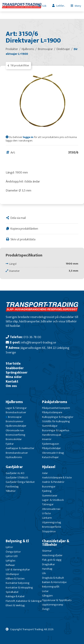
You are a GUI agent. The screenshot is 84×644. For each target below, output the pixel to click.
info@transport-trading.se (39, 342)
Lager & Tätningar (16, 408)
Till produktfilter (18, 65)
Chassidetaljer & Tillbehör (56, 543)
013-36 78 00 (32, 337)
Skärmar (47, 551)
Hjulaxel (49, 467)
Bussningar (49, 487)
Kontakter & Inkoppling (19, 588)
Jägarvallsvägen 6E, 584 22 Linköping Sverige (38, 350)
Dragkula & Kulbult (53, 578)
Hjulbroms (14, 402)
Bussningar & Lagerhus (56, 430)
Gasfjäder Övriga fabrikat (20, 482)
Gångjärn (47, 596)
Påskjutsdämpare (52, 412)
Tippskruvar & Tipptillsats (57, 600)
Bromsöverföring (16, 435)
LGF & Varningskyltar (18, 570)
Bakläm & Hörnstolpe (54, 582)
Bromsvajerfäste (52, 527)
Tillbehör (11, 491)
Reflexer (10, 565)
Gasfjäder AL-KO (15, 473)
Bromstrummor (15, 421)
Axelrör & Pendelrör (53, 482)
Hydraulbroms (14, 457)
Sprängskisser (17, 373)
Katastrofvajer (50, 457)
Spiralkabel (12, 592)
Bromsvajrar (15, 417)
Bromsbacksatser (16, 412)
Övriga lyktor (13, 552)
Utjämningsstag (52, 522)
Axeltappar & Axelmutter (20, 448)
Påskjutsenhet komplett (56, 408)
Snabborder (15, 368)
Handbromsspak (52, 435)
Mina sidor (14, 377)
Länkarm (47, 518)
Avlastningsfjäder (52, 555)
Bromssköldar (14, 439)
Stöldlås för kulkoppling (56, 421)
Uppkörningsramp (53, 605)
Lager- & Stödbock (53, 500)
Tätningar (48, 504)
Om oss (11, 386)
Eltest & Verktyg (15, 605)
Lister (45, 591)
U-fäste (46, 513)
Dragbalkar (48, 564)
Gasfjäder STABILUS (17, 478)
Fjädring (47, 491)
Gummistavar (50, 496)
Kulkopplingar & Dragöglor (58, 417)
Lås (44, 573)
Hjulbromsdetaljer (16, 426)
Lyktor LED (12, 556)
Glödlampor (12, 574)
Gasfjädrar (14, 467)
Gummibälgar (50, 426)
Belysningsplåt (51, 587)
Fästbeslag (12, 487)
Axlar (45, 473)
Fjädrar (10, 444)
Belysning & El (17, 541)
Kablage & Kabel (15, 596)
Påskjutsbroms (55, 402)
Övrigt (46, 609)
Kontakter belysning (18, 583)
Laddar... (61, 6)
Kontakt (12, 382)
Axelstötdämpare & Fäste (57, 478)
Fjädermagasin (51, 444)
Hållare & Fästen (15, 579)
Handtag (47, 569)
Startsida (13, 363)
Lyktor (9, 547)
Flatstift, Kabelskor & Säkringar (24, 601)
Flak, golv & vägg (52, 560)
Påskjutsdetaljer (51, 448)
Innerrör (47, 439)
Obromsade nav (15, 430)
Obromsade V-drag (53, 453)
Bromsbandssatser (17, 453)
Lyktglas (11, 561)
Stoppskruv (49, 531)
